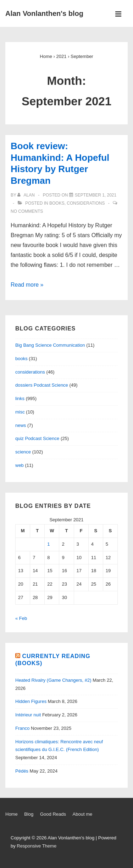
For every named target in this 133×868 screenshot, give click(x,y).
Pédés (22, 771)
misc (20, 412)
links (20, 398)
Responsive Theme (37, 846)
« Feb (21, 618)
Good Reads (53, 814)
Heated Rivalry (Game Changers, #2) (53, 680)
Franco (22, 728)
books (57, 203)
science (23, 452)
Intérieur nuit (28, 715)
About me (83, 814)
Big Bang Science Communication (50, 345)
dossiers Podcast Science (42, 385)
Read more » (27, 285)
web (20, 465)
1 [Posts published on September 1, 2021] (48, 544)
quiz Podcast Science (37, 438)
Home (12, 814)
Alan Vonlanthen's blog (44, 13)
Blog (29, 814)
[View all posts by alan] (27, 195)
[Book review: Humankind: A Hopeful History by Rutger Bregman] (96, 195)
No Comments (27, 211)
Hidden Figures (31, 701)
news (21, 425)
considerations (86, 203)
